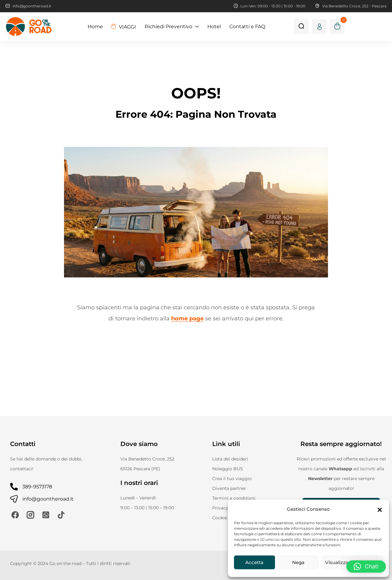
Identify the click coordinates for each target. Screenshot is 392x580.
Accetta (254, 562)
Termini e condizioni (234, 498)
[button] (380, 509)
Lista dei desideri (230, 459)
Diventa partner (229, 488)
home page (187, 319)
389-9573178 (37, 487)
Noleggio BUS (228, 469)
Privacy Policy (227, 508)
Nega (298, 562)
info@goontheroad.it (48, 499)
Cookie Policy (227, 518)
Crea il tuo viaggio (232, 479)
